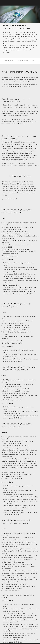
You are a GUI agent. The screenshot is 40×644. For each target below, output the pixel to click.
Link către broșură (10, 199)
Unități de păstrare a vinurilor (26, 61)
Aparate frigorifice (9, 61)
